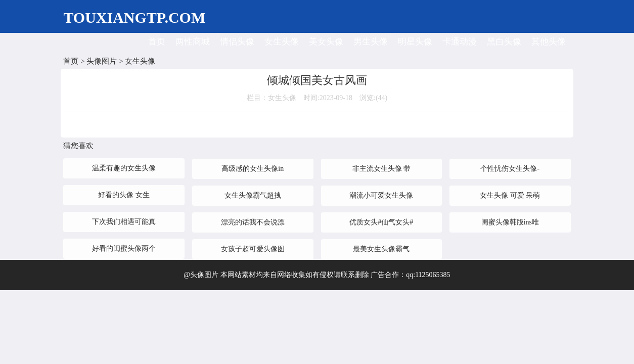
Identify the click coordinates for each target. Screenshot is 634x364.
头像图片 (102, 61)
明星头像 (415, 42)
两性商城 (193, 42)
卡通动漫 (460, 42)
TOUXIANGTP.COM (134, 17)
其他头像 (549, 42)
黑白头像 (504, 42)
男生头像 (371, 42)
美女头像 (326, 42)
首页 (157, 42)
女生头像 (282, 42)
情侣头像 (237, 42)
